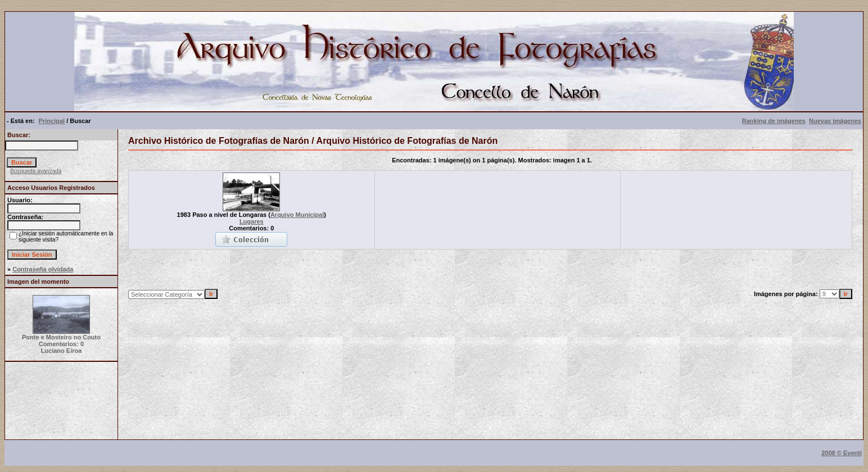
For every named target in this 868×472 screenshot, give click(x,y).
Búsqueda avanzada (36, 171)
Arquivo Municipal (297, 215)
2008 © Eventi (842, 453)
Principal (52, 121)
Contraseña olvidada (43, 269)
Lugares (252, 221)
